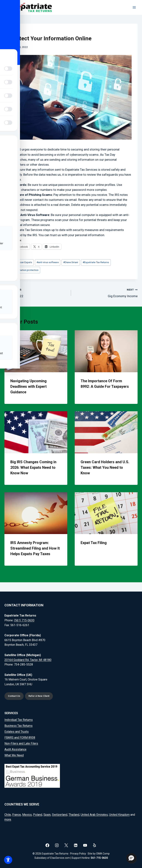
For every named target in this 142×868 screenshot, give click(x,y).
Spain (47, 815)
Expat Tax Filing (94, 543)
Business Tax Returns (18, 726)
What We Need (14, 755)
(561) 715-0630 (24, 620)
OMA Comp (103, 854)
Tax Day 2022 (36, 292)
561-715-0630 (99, 858)
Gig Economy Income (106, 292)
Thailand (74, 815)
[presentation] (36, 351)
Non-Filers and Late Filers (21, 743)
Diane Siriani (71, 262)
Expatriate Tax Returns (96, 262)
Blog (14, 31)
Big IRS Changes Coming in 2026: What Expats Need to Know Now (33, 467)
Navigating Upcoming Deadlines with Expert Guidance (28, 386)
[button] (131, 858)
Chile (8, 815)
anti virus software (48, 262)
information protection (25, 270)
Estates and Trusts (17, 732)
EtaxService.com (60, 858)
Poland (38, 815)
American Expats (22, 262)
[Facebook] (47, 845)
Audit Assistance (15, 749)
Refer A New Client (40, 696)
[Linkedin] (76, 845)
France (17, 815)
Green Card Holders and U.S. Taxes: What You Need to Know (105, 467)
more (8, 819)
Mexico (27, 815)
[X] (66, 845)
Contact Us (14, 696)
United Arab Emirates (94, 815)
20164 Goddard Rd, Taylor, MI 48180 (28, 660)
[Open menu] (134, 7)
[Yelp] (95, 845)
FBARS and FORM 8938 (20, 738)
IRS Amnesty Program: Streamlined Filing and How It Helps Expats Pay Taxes (35, 548)
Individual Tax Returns (19, 720)
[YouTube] (85, 845)
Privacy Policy (78, 854)
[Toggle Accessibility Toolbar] (8, 860)
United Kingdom (119, 815)
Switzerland (60, 815)
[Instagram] (57, 845)
